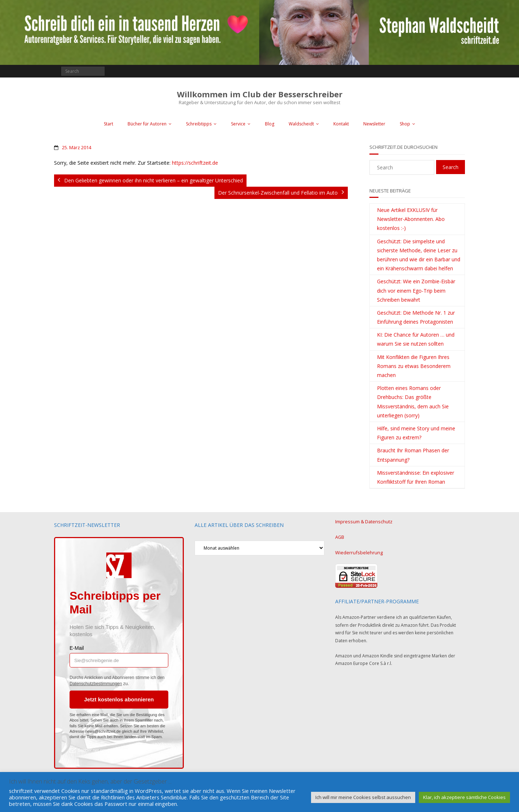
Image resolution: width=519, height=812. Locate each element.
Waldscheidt (301, 124)
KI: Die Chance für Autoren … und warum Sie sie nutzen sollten (416, 339)
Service (238, 124)
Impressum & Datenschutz (362, 521)
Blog (270, 124)
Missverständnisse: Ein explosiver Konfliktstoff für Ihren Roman (416, 477)
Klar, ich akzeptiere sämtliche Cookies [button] (464, 797)
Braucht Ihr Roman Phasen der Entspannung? (413, 455)
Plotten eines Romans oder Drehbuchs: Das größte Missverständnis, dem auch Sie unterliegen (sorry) (413, 402)
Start (108, 124)
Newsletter (374, 124)
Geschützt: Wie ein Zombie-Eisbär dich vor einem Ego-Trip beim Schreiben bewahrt (416, 290)
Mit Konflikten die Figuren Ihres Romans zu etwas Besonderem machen (414, 366)
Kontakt (341, 124)
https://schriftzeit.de (195, 163)
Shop (405, 124)
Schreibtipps (199, 124)
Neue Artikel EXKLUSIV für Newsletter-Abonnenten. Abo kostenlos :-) (411, 219)
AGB (340, 536)
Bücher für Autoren (147, 124)
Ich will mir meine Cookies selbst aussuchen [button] (363, 797)
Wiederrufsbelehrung (357, 551)
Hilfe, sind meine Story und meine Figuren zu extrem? (416, 433)
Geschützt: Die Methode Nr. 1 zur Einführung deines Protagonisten (416, 317)
